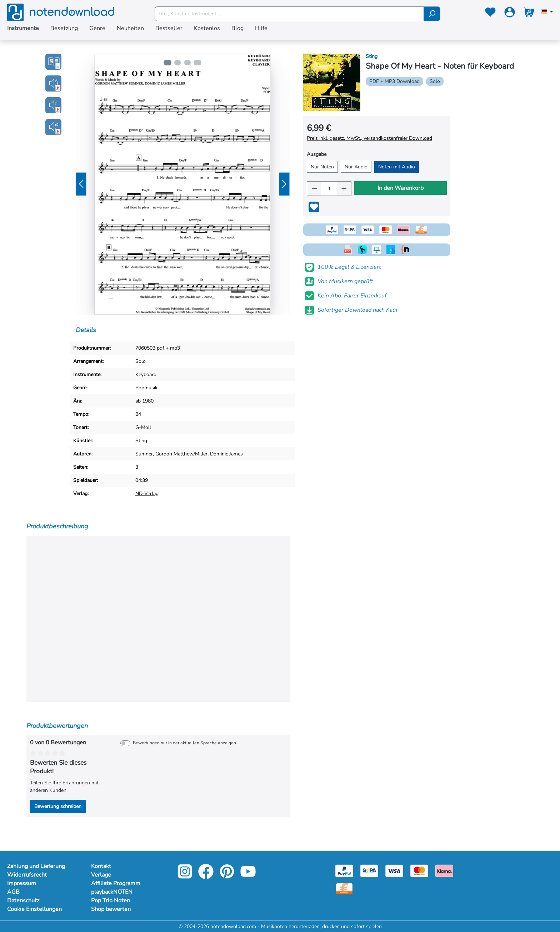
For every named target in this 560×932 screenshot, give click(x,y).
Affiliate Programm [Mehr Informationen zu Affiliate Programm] (116, 883)
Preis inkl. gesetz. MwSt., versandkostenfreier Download (369, 138)
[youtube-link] (248, 876)
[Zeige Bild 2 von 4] (177, 63)
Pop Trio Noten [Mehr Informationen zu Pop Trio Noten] (111, 901)
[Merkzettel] (490, 14)
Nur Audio (356, 167)
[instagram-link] (186, 876)
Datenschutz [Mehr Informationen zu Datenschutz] (23, 901)
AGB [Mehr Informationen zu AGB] (13, 892)
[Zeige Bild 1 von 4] (166, 63)
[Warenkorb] (529, 14)
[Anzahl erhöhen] (344, 189)
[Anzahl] (329, 189)
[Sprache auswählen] (547, 12)
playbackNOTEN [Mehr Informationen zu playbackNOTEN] (112, 892)
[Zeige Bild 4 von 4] (199, 63)
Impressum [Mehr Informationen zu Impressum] (22, 883)
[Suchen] (432, 14)
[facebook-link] (207, 876)
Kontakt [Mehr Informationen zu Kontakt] (101, 866)
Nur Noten (322, 167)
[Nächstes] (284, 184)
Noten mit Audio (397, 167)
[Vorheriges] (81, 184)
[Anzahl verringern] (314, 189)
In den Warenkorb (401, 188)
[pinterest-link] (228, 876)
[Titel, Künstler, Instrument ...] (289, 14)
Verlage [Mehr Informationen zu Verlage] (101, 875)
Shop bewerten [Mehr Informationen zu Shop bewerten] (111, 909)
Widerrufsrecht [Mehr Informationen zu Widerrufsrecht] (27, 875)
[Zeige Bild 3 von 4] (188, 63)
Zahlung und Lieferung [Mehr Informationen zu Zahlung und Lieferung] (36, 866)
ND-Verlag (147, 494)
